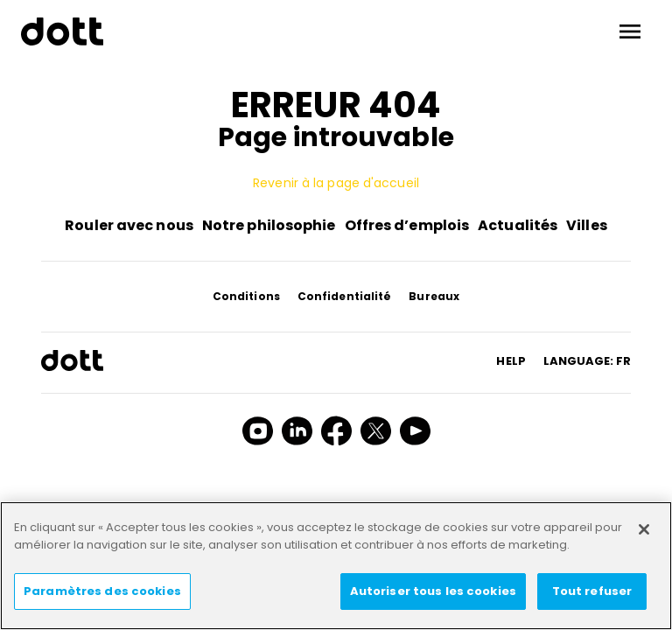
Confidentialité (345, 296)
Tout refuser (592, 591)
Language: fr (587, 361)
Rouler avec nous (129, 225)
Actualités (518, 225)
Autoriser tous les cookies (433, 591)
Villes (587, 225)
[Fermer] (644, 529)
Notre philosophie (269, 225)
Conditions (246, 296)
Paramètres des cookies (102, 591)
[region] (336, 566)
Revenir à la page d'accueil (336, 183)
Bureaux (434, 296)
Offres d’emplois (407, 225)
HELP (511, 361)
